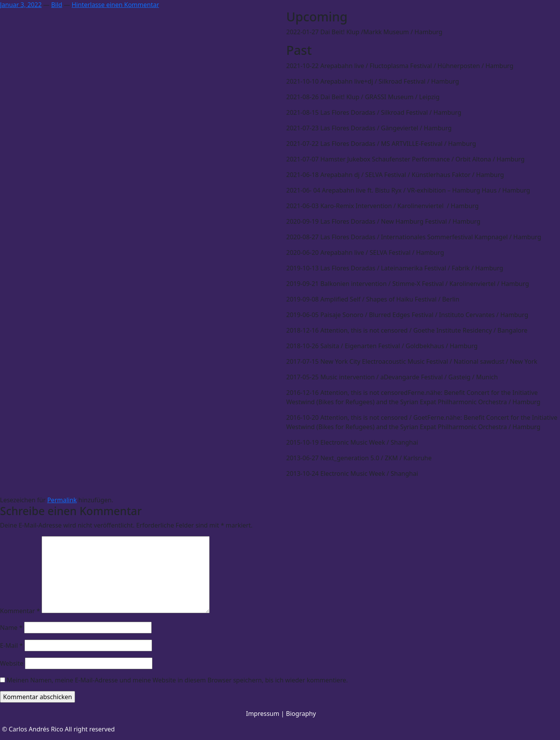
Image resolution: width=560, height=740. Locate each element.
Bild (57, 5)
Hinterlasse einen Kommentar (115, 5)
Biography (301, 714)
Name (11, 628)
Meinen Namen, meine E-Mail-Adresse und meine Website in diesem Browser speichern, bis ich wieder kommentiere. (177, 680)
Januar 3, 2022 (21, 5)
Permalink (62, 500)
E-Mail (11, 645)
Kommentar (20, 611)
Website (12, 663)
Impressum (262, 714)
